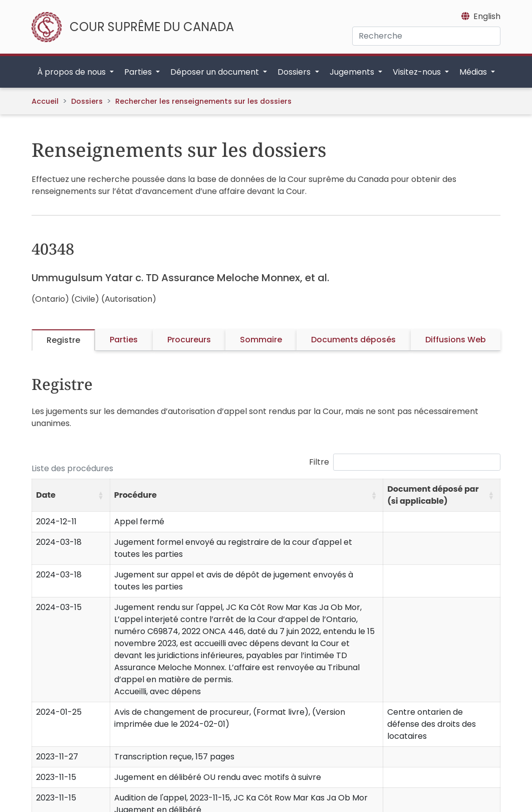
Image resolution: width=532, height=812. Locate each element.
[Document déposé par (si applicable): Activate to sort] (442, 495)
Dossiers (87, 101)
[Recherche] (426, 36)
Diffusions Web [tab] (456, 340)
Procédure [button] (136, 495)
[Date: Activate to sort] (71, 495)
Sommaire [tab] (261, 340)
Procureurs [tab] (189, 340)
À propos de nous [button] (72, 72)
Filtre (319, 462)
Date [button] (46, 495)
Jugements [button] (353, 72)
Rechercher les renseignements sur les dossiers (203, 101)
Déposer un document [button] (216, 72)
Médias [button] (474, 72)
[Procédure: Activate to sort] (246, 495)
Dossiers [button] (295, 72)
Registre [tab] (63, 340)
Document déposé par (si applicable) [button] (433, 495)
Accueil (45, 101)
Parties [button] (139, 72)
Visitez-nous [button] (418, 72)
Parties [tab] (124, 340)
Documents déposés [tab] (353, 340)
